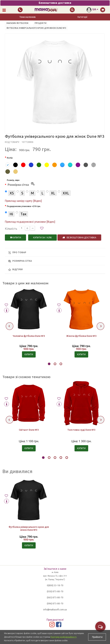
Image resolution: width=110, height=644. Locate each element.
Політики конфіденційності (64, 637)
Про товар (17, 252)
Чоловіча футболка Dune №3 (29, 336)
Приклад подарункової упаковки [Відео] (30, 222)
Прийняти (97, 637)
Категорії (82, 17)
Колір (10, 158)
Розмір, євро (21, 183)
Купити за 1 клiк (42, 238)
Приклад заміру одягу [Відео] (23, 201)
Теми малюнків (27, 17)
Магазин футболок (17, 23)
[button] (49, 364)
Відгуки (15, 269)
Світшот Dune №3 (29, 430)
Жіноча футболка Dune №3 (81, 336)
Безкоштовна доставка (79, 238)
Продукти (41, 23)
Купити (15, 238)
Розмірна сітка (20, 261)
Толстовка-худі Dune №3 (81, 430)
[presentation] (10, 326)
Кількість (11, 229)
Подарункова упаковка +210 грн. (24, 206)
